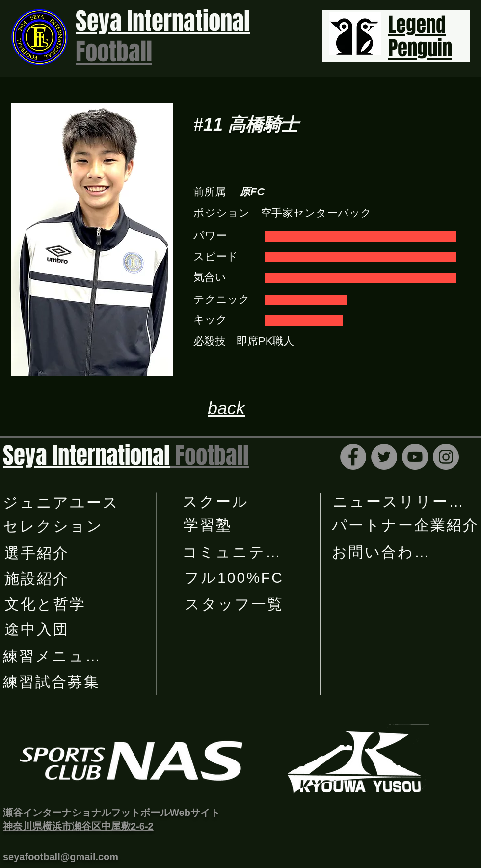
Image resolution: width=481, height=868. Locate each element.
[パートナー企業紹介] (406, 525)
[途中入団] (38, 629)
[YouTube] (415, 457)
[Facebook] (353, 457)
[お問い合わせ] (382, 552)
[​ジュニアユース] (62, 503)
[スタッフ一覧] (235, 604)
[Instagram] (446, 457)
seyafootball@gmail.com (61, 857)
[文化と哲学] (46, 604)
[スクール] (217, 502)
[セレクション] (54, 526)
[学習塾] (209, 525)
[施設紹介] (38, 579)
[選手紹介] (38, 553)
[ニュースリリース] (400, 502)
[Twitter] (384, 457)
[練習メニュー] (53, 656)
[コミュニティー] (240, 552)
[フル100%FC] (235, 578)
